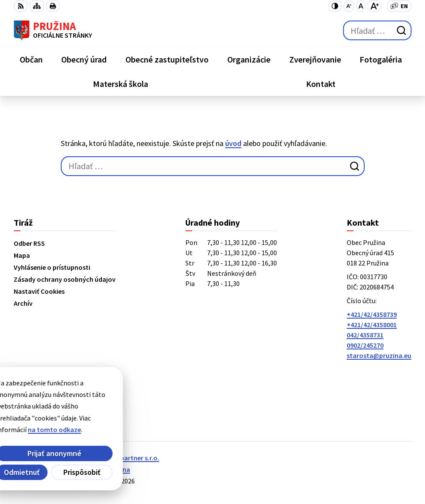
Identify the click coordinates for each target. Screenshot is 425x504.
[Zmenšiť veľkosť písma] (349, 6)
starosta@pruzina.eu (379, 355)
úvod (233, 143)
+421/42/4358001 (372, 325)
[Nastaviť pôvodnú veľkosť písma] (361, 6)
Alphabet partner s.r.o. (125, 458)
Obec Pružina (110, 469)
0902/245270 (365, 345)
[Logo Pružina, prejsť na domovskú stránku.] (53, 30)
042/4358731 (365, 335)
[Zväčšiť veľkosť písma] (374, 6)
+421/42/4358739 (372, 314)
